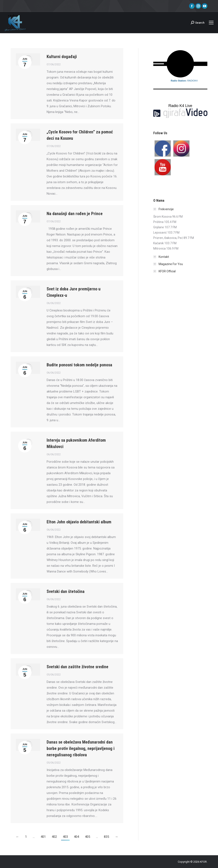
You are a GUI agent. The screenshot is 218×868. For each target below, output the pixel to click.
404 (76, 837)
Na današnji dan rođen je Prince (75, 214)
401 (43, 837)
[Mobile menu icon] (211, 23)
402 (54, 837)
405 (87, 837)
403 (65, 837)
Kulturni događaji (62, 57)
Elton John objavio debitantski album (79, 522)
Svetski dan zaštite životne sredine (77, 667)
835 (106, 837)
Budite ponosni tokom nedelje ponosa (79, 365)
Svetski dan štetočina (66, 591)
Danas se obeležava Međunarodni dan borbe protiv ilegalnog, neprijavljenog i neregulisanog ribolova (81, 748)
